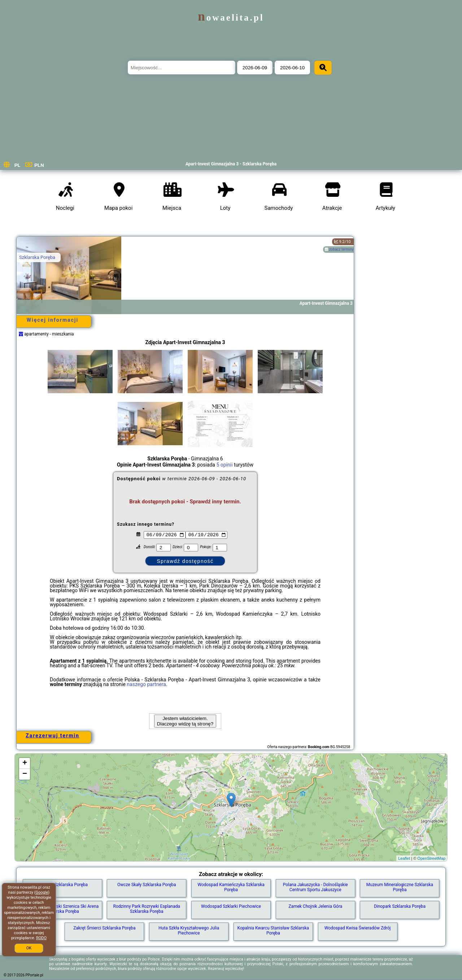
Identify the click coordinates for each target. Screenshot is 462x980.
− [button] (25, 774)
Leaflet (404, 858)
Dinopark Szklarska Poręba (400, 906)
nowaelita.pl (231, 18)
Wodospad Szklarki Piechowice (231, 906)
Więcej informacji (53, 320)
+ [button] (25, 763)
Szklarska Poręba (37, 257)
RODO (41, 938)
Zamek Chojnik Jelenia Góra (315, 906)
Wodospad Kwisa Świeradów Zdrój (358, 928)
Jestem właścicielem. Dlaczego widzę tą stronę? (185, 721)
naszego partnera (146, 684)
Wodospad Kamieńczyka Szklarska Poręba (231, 887)
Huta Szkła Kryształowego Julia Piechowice (189, 931)
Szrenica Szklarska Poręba (62, 885)
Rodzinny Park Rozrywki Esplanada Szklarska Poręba (147, 909)
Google (42, 892)
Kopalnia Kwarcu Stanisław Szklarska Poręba (273, 931)
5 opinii (224, 465)
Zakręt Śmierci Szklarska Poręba (104, 928)
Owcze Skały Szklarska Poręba (147, 885)
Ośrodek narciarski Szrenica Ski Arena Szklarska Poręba (62, 909)
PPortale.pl (34, 975)
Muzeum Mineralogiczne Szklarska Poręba (400, 887)
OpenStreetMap (431, 858)
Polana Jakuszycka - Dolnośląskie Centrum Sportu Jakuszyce (315, 887)
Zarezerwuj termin (53, 736)
